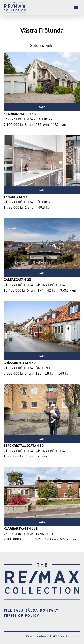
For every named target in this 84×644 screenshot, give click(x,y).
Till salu (14, 610)
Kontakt (49, 610)
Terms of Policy (21, 615)
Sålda (32, 610)
